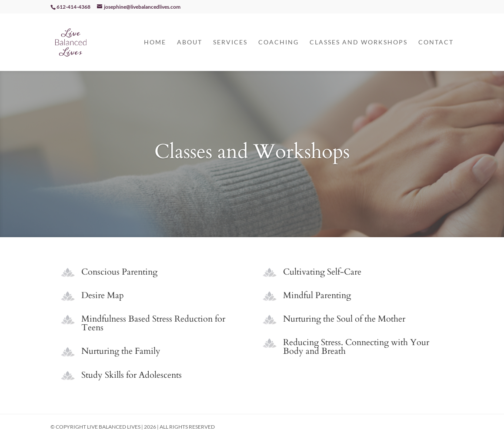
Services (230, 42)
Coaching (279, 42)
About (190, 42)
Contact (436, 42)
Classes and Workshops (359, 42)
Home (155, 42)
